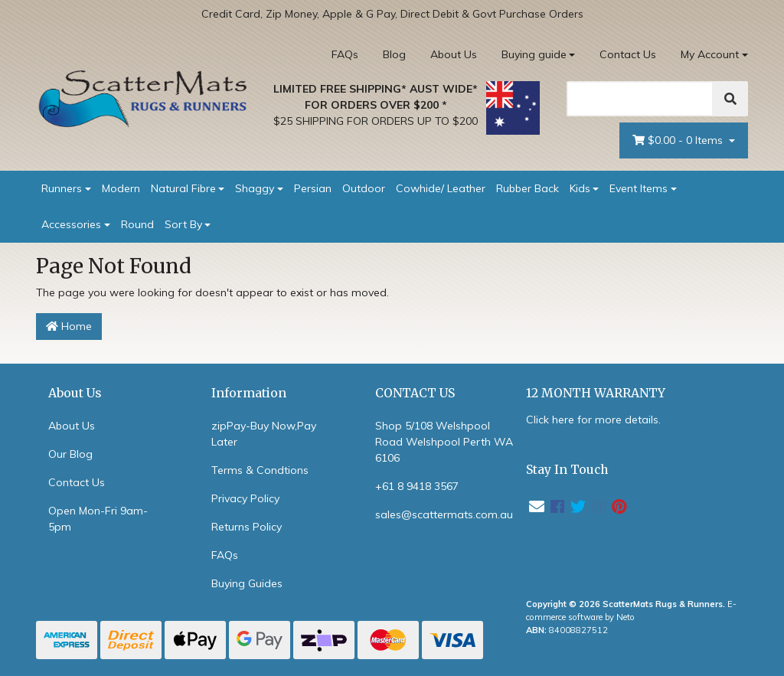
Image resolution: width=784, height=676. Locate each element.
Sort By (183, 224)
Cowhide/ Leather (441, 188)
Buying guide (534, 54)
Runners (62, 188)
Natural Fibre (183, 188)
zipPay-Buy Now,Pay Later (264, 434)
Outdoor (364, 188)
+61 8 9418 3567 (417, 486)
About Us (454, 54)
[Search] (640, 99)
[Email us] (537, 506)
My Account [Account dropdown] (710, 54)
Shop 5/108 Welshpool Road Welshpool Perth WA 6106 (444, 442)
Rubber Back (528, 188)
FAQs (345, 54)
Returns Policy (247, 527)
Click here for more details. (593, 420)
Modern (121, 188)
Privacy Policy (245, 498)
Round (137, 224)
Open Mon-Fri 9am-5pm (98, 519)
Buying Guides (247, 583)
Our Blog (70, 454)
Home (69, 326)
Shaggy (255, 188)
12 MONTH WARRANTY (596, 393)
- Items (679, 140)
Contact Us (628, 54)
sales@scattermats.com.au (444, 514)
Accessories (71, 224)
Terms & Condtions (260, 470)
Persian (313, 188)
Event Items (639, 188)
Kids (580, 188)
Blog (394, 54)
